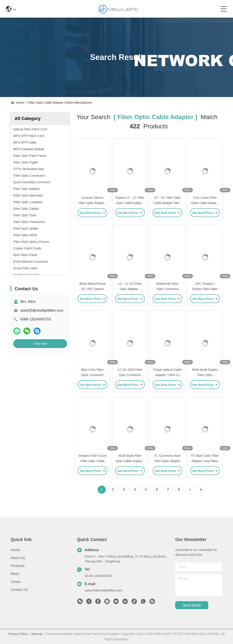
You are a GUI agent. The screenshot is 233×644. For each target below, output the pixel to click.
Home (20, 103)
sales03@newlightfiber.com (42, 310)
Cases (16, 582)
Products (18, 566)
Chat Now (40, 344)
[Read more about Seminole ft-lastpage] (201, 490)
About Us (18, 558)
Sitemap (37, 634)
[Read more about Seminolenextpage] (190, 490)
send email (192, 605)
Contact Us (19, 590)
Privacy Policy (18, 634)
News (15, 574)
